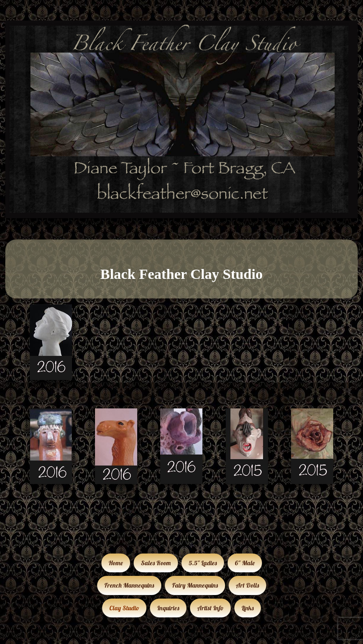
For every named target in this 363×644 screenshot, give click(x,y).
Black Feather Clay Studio (181, 274)
